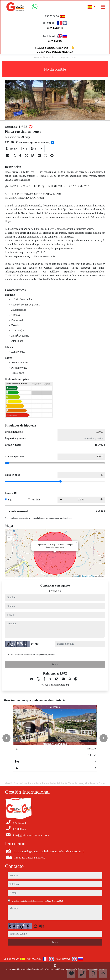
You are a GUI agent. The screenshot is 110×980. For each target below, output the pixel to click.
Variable (35, 500)
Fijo (10, 500)
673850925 (55, 591)
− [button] (9, 538)
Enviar (55, 664)
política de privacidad (47, 654)
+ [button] (9, 533)
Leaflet (76, 576)
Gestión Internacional (23, 969)
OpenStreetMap (88, 576)
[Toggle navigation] (103, 7)
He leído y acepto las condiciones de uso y (32, 654)
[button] (6, 738)
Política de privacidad (44, 969)
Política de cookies (63, 969)
